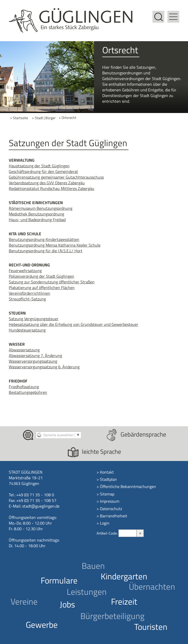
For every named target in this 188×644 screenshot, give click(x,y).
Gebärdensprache (143, 434)
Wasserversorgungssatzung (33, 361)
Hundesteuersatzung (27, 330)
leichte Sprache (101, 451)
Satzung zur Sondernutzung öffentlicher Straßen (52, 282)
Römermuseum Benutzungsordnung (41, 208)
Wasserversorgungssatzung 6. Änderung (44, 367)
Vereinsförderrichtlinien (29, 293)
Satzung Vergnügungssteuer (34, 319)
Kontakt (107, 472)
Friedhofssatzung (24, 387)
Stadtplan (108, 479)
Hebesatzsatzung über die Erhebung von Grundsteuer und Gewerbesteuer (74, 324)
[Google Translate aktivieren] (59, 434)
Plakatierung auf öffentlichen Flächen (42, 288)
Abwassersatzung (24, 350)
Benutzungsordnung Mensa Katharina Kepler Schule (55, 245)
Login (105, 523)
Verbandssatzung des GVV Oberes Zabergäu (47, 183)
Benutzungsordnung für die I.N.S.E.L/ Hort (46, 251)
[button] (173, 14)
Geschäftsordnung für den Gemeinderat (43, 171)
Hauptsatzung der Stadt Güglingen (39, 166)
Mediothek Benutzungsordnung (36, 214)
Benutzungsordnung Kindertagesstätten (44, 239)
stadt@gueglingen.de (41, 506)
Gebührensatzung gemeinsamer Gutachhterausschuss (56, 177)
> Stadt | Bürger (44, 118)
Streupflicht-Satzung (27, 299)
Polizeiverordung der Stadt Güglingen (41, 276)
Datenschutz (111, 509)
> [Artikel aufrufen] (140, 533)
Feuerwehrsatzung (25, 271)
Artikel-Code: (108, 533)
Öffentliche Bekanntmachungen (128, 486)
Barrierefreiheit (114, 516)
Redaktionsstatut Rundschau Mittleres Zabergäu (52, 188)
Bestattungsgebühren (28, 392)
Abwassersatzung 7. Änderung (35, 355)
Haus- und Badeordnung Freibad (37, 220)
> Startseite (19, 118)
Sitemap (107, 494)
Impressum (110, 501)
